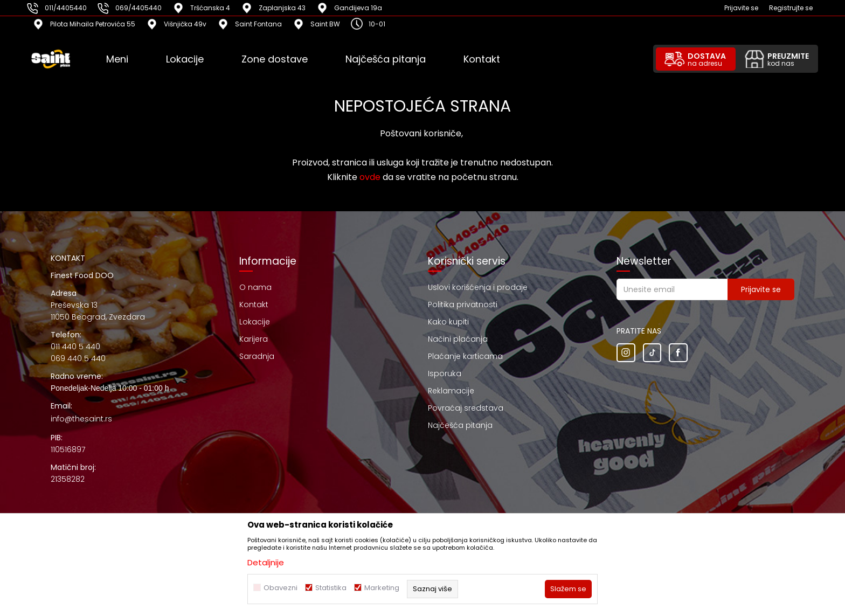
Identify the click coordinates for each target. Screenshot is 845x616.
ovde (370, 177)
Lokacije (255, 322)
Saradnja (257, 356)
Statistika (331, 588)
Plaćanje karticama (465, 356)
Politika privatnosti (463, 304)
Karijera (254, 339)
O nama (255, 287)
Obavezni (280, 588)
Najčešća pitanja (460, 425)
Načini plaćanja (458, 339)
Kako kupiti (448, 322)
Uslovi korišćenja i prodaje (478, 287)
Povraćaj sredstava (466, 408)
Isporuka (445, 373)
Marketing (382, 588)
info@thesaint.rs (81, 419)
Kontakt (254, 304)
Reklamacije (451, 391)
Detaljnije (266, 562)
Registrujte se (791, 8)
